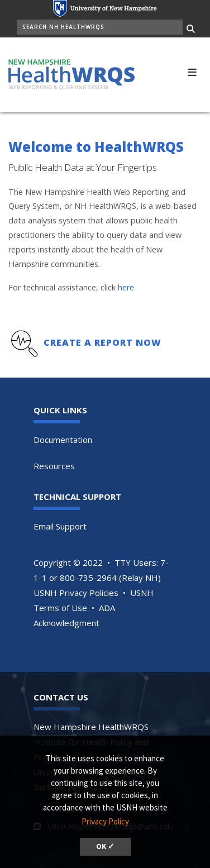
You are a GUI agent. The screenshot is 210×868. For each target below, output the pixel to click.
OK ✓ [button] (105, 846)
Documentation (63, 440)
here (126, 287)
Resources (54, 466)
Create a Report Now (102, 342)
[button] (192, 71)
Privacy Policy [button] (105, 821)
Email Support (60, 526)
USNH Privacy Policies (76, 593)
